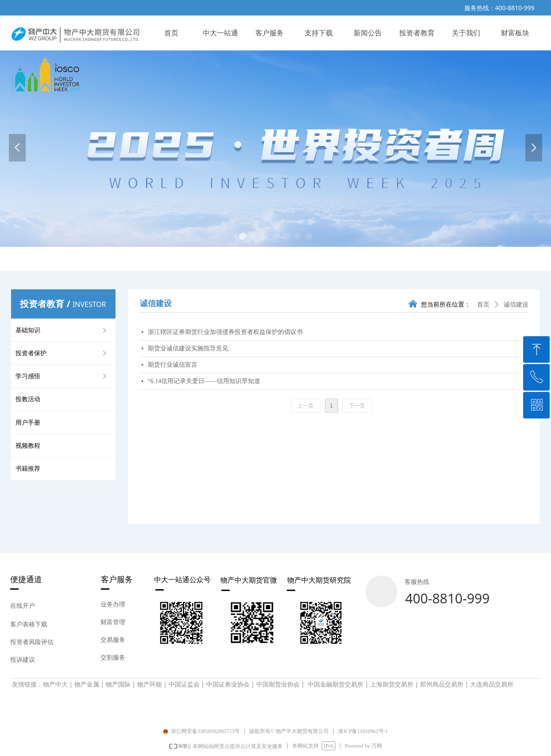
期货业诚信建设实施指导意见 (188, 348)
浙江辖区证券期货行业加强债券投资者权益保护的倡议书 (225, 332)
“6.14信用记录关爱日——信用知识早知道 (204, 381)
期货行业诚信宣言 (173, 365)
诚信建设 (516, 305)
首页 (483, 305)
